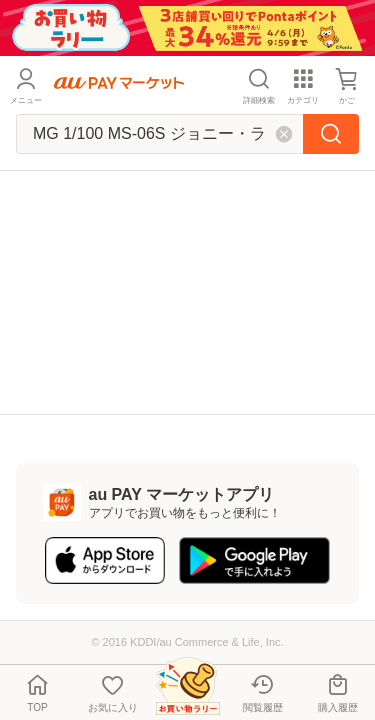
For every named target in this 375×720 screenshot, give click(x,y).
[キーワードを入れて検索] (159, 134)
